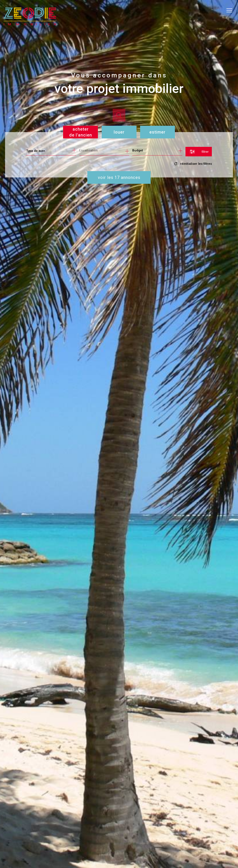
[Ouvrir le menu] (231, 10)
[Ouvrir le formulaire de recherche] (199, 152)
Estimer (157, 132)
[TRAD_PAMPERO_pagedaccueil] (30, 24)
